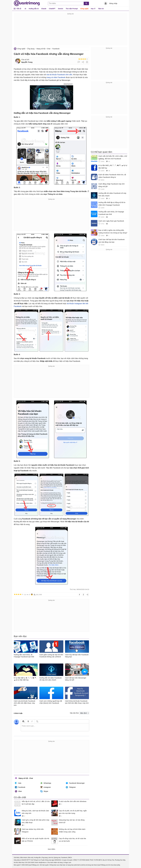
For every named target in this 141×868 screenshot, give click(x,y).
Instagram (46, 787)
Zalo (18, 783)
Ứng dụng (31, 49)
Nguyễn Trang (27, 62)
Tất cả (19, 9)
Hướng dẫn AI (34, 9)
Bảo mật (31, 858)
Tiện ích (101, 9)
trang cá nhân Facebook (56, 77)
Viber (18, 791)
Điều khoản (24, 858)
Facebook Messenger (75, 783)
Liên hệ (51, 858)
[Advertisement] (71, 30)
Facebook (56, 49)
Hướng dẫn (37, 858)
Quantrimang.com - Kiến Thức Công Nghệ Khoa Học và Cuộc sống (27, 3)
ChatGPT (52, 9)
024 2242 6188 (30, 863)
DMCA (70, 858)
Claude (44, 9)
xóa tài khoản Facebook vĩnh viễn (59, 75)
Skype (44, 791)
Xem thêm (51, 849)
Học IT (93, 9)
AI (25, 9)
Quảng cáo (57, 858)
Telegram (71, 787)
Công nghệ (84, 9)
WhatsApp (46, 783)
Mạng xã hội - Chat (43, 49)
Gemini (61, 9)
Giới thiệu (17, 858)
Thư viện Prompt (72, 9)
